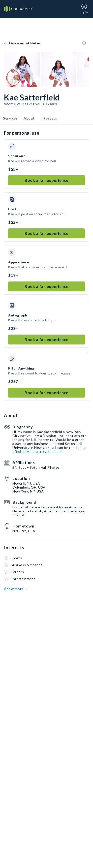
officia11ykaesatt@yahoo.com (37, 451)
